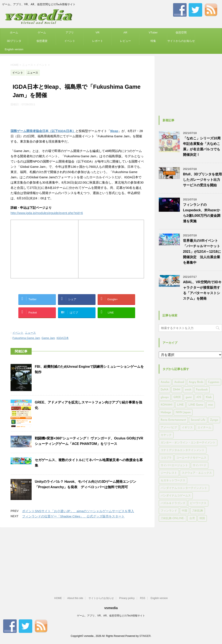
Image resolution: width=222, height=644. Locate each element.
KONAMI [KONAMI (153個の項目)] (167, 405)
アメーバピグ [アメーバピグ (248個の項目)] (169, 428)
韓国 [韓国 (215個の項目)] (202, 518)
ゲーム (42, 32)
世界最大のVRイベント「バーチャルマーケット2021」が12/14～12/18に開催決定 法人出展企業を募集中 (202, 252)
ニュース (30, 333)
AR (125, 32)
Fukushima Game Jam (26, 338)
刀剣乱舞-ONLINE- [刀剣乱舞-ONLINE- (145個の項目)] (173, 518)
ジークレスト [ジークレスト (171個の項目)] (169, 473)
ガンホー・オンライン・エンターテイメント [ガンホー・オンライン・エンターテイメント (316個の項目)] (188, 443)
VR (97, 32)
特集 (153, 41)
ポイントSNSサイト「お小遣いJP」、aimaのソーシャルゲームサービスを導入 (78, 511)
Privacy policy (127, 598)
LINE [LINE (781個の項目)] (180, 405)
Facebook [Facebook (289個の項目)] (202, 390)
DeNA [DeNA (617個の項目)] (165, 390)
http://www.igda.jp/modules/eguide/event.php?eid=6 (47, 213)
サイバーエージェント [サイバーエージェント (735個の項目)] (174, 465)
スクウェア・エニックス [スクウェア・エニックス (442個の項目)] (197, 473)
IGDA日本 (63, 338)
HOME (58, 598)
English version (14, 49)
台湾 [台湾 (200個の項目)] (192, 518)
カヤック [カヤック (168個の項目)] (166, 435)
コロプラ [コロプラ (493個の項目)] (166, 458)
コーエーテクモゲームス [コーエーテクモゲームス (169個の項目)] (191, 458)
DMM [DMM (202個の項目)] (177, 390)
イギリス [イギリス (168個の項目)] (187, 428)
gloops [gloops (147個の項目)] (165, 397)
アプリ (70, 32)
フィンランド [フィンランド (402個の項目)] (169, 511)
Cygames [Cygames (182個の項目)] (214, 382)
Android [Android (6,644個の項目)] (179, 382)
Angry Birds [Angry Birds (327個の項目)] (196, 382)
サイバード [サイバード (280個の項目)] (200, 465)
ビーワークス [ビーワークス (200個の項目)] (198, 503)
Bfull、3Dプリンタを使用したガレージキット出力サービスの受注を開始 (202, 180)
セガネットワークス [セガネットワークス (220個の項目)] (173, 481)
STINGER (145, 636)
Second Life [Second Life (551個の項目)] (198, 420)
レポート (98, 41)
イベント (70, 41)
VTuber (153, 32)
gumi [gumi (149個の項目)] (189, 397)
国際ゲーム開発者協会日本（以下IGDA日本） (43, 131)
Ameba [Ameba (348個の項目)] (165, 382)
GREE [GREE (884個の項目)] (177, 397)
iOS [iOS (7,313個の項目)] (199, 397)
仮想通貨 (42, 41)
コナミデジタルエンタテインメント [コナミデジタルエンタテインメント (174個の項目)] (183, 450)
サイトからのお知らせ (181, 41)
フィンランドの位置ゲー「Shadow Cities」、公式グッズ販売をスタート (73, 516)
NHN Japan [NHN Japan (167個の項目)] (183, 412)
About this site (75, 598)
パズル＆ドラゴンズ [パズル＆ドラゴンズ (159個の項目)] (173, 503)
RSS (143, 598)
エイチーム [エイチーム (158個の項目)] (204, 428)
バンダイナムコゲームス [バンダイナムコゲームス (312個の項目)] (176, 496)
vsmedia (111, 608)
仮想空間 (181, 32)
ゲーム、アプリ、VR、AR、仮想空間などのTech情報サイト (111, 616)
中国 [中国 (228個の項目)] (184, 511)
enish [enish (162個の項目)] (188, 390)
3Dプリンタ (14, 41)
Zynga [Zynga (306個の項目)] (214, 420)
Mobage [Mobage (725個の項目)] (166, 412)
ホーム (14, 32)
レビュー (125, 41)
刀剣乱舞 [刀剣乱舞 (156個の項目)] (198, 511)
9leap (114, 131)
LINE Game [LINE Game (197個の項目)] (196, 405)
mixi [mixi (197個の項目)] (211, 405)
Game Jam (48, 338)
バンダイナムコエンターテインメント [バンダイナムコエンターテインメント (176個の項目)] (184, 488)
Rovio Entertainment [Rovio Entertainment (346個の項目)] (173, 420)
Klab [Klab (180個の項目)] (209, 397)
